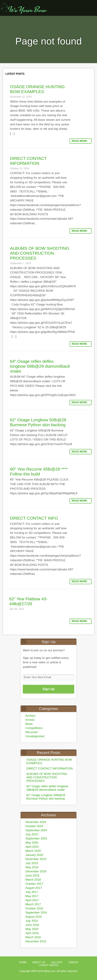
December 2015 (36, 941)
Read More (79, 141)
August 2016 (34, 917)
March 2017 (33, 904)
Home (23, 962)
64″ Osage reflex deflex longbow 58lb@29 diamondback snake (40, 366)
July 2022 (32, 834)
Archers (30, 716)
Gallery (57, 962)
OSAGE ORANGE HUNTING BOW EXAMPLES (37, 89)
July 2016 (32, 921)
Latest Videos (49, 965)
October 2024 (34, 826)
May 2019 (32, 867)
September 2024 (36, 830)
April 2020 (32, 847)
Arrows (30, 720)
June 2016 (32, 925)
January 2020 (34, 855)
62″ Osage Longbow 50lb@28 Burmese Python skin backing (38, 422)
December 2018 (36, 871)
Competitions (34, 728)
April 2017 (32, 900)
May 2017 (32, 896)
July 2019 (32, 863)
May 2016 (32, 929)
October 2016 (34, 908)
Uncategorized (35, 736)
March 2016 (33, 937)
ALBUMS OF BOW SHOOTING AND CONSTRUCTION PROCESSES (40, 253)
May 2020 (32, 843)
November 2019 (36, 859)
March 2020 (33, 851)
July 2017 (32, 892)
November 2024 (36, 822)
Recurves (32, 732)
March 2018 (33, 880)
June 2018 (32, 875)
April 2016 (32, 933)
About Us (39, 962)
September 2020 (36, 838)
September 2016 (36, 912)
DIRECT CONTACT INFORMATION (28, 161)
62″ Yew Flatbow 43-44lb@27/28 (28, 601)
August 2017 (34, 888)
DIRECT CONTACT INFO (34, 518)
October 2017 (34, 884)
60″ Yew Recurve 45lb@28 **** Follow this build (39, 472)
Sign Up (49, 689)
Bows (29, 724)
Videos (73, 962)
